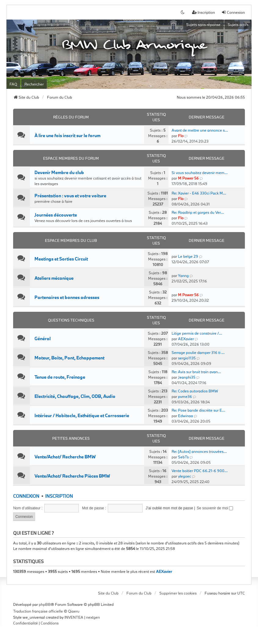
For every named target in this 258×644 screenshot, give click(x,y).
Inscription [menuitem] (203, 12)
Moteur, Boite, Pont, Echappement (69, 358)
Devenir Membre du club (59, 173)
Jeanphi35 (187, 377)
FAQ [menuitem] (13, 84)
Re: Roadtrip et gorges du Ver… (198, 212)
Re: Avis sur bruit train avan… (196, 372)
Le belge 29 (188, 256)
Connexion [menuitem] (233, 12)
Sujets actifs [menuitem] (238, 24)
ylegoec (185, 476)
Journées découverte (56, 215)
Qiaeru (74, 611)
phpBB (45, 604)
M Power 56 (188, 178)
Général (43, 339)
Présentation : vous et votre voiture (70, 196)
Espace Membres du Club (71, 240)
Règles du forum (71, 117)
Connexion (26, 496)
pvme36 (185, 396)
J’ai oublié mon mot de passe (169, 508)
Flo (181, 136)
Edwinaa (185, 416)
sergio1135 (187, 358)
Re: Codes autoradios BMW (195, 391)
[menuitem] (25, 623)
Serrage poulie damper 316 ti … (198, 352)
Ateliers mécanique (54, 278)
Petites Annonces (71, 438)
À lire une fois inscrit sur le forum (67, 136)
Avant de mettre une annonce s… (200, 130)
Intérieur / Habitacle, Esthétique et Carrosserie (82, 416)
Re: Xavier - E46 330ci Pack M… (199, 193)
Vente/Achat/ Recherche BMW (65, 457)
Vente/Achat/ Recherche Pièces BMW (72, 476)
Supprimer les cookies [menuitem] (178, 593)
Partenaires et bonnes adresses (67, 297)
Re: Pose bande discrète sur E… (198, 410)
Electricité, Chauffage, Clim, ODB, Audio (75, 396)
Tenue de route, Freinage (60, 377)
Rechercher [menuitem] (34, 84)
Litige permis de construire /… (197, 333)
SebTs (183, 457)
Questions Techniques (71, 320)
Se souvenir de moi (215, 508)
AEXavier (186, 339)
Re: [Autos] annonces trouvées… (199, 451)
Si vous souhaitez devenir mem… (200, 173)
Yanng (183, 275)
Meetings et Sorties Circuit (61, 259)
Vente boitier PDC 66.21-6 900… (200, 471)
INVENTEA (74, 617)
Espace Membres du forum (71, 158)
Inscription (59, 496)
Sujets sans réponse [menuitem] (203, 24)
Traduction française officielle (38, 611)
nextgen (93, 617)
